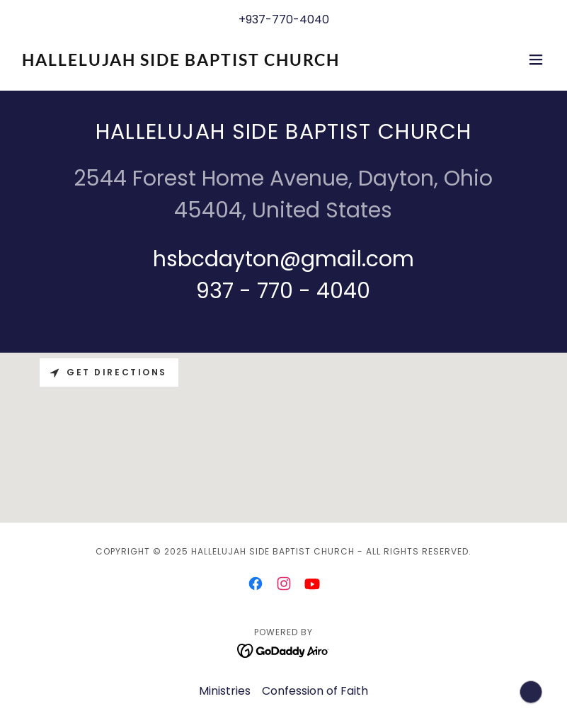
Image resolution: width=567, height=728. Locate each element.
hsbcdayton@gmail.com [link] (283, 259)
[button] (536, 59)
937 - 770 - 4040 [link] (283, 291)
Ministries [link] (225, 691)
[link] (181, 62)
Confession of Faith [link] (315, 691)
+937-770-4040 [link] (284, 19)
